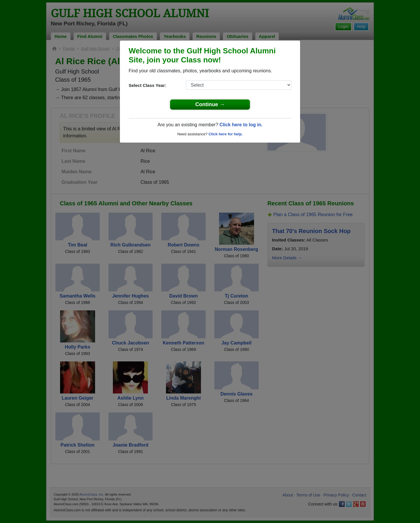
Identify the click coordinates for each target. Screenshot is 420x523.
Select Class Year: (147, 85)
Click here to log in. (241, 125)
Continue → (210, 104)
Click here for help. (226, 134)
